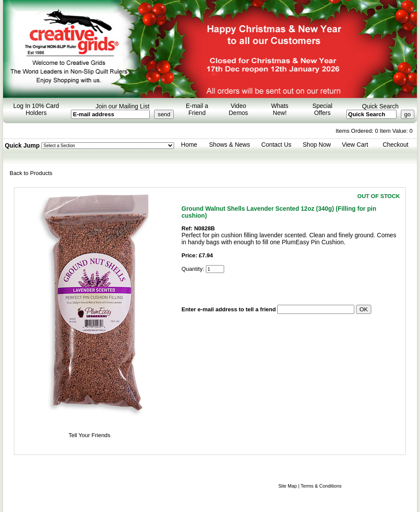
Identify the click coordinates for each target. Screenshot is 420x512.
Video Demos (239, 109)
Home (189, 145)
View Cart (355, 145)
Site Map (287, 486)
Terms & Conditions (321, 486)
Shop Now (317, 145)
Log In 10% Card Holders (36, 109)
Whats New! (280, 109)
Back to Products (31, 173)
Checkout (395, 145)
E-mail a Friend (197, 109)
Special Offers (323, 109)
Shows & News (229, 145)
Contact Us (276, 145)
